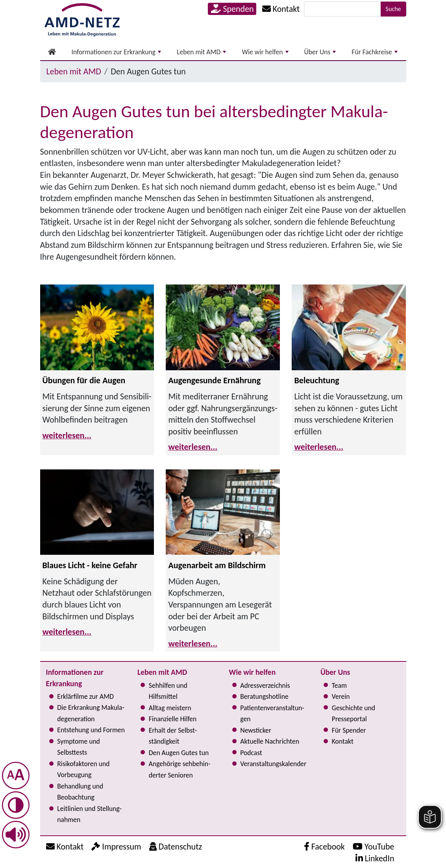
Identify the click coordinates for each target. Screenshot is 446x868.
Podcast (251, 753)
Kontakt (343, 741)
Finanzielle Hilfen (173, 719)
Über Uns (320, 52)
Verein (341, 696)
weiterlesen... (67, 435)
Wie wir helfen (265, 52)
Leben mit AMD (201, 52)
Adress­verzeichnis (265, 685)
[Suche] (342, 9)
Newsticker (256, 730)
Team (339, 685)
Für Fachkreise (375, 52)
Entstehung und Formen (91, 730)
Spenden (232, 9)
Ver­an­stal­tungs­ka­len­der (273, 764)
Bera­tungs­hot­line (264, 696)
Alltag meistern (170, 708)
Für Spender (349, 730)
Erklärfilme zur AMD (85, 696)
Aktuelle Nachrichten (270, 741)
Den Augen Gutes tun (179, 753)
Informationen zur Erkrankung (117, 52)
